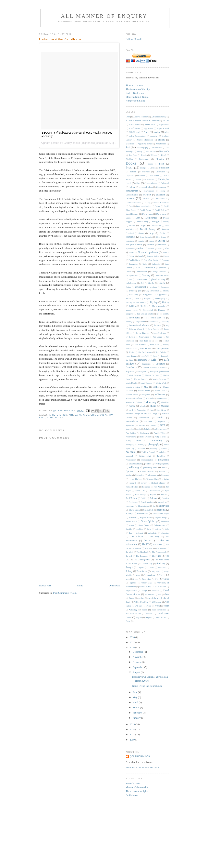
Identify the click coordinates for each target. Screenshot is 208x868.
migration (146, 395)
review (144, 483)
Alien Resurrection (137, 136)
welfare (141, 598)
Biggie (144, 155)
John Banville (140, 345)
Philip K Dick (160, 437)
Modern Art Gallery (134, 402)
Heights (147, 298)
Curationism (160, 199)
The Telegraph (142, 556)
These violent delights (137, 791)
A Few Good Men (141, 117)
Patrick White (160, 433)
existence (162, 245)
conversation (149, 191)
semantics (162, 502)
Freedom (165, 260)
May (135, 697)
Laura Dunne (131, 356)
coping (162, 191)
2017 (133, 642)
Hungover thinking (135, 101)
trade (138, 575)
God (142, 283)
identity (166, 314)
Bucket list (164, 168)
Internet (158, 325)
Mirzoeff (149, 398)
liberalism (142, 360)
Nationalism (144, 418)
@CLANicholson (140, 756)
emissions (130, 241)
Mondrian (165, 402)
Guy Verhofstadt (152, 291)
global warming (158, 279)
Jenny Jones (144, 337)
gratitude (154, 287)
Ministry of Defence (134, 398)
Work (157, 606)
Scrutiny (165, 498)
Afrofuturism (58, 415)
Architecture (161, 144)
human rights (132, 310)
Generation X (150, 268)
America (154, 136)
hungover (130, 314)
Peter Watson (146, 437)
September (138, 667)
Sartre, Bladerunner (136, 93)
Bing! (164, 155)
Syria (149, 529)
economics (131, 237)
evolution (150, 245)
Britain (153, 168)
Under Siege (147, 583)
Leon (155, 356)
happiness (161, 295)
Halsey (166, 291)
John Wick (154, 345)
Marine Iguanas (159, 379)
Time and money (134, 85)
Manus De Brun (152, 375)
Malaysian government (159, 372)
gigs (86, 415)
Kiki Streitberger (145, 352)
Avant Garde (157, 147)
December (138, 652)
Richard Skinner (158, 483)
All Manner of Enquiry (104, 16)
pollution (162, 452)
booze (150, 164)
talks (167, 529)
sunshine (139, 529)
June (135, 692)
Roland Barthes (132, 487)
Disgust (143, 226)
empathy (141, 241)
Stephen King (160, 518)
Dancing (147, 202)
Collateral (165, 183)
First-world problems (148, 252)
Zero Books (161, 617)
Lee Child (145, 356)
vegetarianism (131, 590)
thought (129, 567)
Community (161, 187)
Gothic (128, 287)
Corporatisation (132, 195)
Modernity (151, 402)
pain (139, 429)
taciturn (158, 529)
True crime (147, 579)
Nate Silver (161, 410)
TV (157, 579)
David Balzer (145, 210)
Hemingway (160, 298)
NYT (163, 425)
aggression (148, 128)
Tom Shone (142, 571)
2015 (133, 724)
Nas (151, 410)
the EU (148, 540)
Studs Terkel (144, 525)
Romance (146, 487)
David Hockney (132, 214)
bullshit (133, 172)
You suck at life (133, 614)
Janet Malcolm (160, 333)
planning (153, 448)
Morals (143, 406)
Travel (162, 575)
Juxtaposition (163, 348)
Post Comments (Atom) (65, 593)
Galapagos (156, 264)
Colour (132, 187)
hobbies (132, 306)
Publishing (134, 467)
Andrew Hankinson (145, 140)
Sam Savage (140, 494)
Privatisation (131, 460)
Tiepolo (141, 567)
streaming (165, 521)
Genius (129, 272)
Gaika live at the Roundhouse (147, 686)
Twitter (166, 579)
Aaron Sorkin (135, 124)
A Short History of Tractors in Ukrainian (142, 121)
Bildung (154, 155)
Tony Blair (156, 571)
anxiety (162, 140)
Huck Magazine (159, 306)
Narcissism (141, 410)
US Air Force (161, 587)
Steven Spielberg (149, 521)
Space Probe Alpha (161, 514)
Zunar (128, 621)
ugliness (133, 583)
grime (94, 415)
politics (130, 452)
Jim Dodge (158, 337)
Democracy (151, 218)
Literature (160, 364)
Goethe (151, 283)
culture (130, 198)
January (137, 718)
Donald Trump (148, 229)
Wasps (132, 598)
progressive (164, 460)
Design (155, 222)
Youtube (149, 614)
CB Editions (154, 175)
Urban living (145, 587)
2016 (133, 647)
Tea (130, 533)
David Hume (147, 214)
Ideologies (135, 318)
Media (155, 387)
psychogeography (162, 464)
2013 (133, 734)
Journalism (146, 348)
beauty (140, 151)
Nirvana (142, 425)
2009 (133, 740)
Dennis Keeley (142, 222)
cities (138, 183)
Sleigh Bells (148, 510)
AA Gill (166, 121)
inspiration (140, 321)
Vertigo (144, 590)
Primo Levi (145, 456)
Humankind (148, 310)
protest (148, 464)
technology (152, 533)
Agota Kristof (163, 128)
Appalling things (145, 144)
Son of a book (133, 783)
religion (165, 479)
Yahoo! (144, 610)
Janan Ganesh (142, 333)
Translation (150, 575)
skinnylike (164, 506)
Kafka (132, 352)
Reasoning (140, 475)
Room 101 (140, 491)
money (132, 406)
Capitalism (130, 175)
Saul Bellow (131, 498)
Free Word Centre (151, 260)
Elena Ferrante (146, 237)
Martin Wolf (161, 383)
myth (131, 410)
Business (146, 172)
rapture (162, 471)
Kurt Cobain (161, 352)
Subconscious (160, 525)
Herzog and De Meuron (136, 302)
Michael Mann (132, 395)
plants (163, 448)
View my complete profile (143, 768)
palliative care (160, 429)
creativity (147, 195)
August (137, 672)
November (138, 657)
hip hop (154, 302)
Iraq (167, 325)
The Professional (159, 552)
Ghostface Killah (162, 275)
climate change (151, 183)
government (140, 287)
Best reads (164, 151)
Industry (129, 321)
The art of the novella (137, 787)
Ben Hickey (151, 151)
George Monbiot (159, 272)
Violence (155, 590)
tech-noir (140, 533)
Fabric (141, 249)
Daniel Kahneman (162, 202)
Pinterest (142, 448)
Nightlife (161, 421)
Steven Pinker (132, 521)
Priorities (161, 456)
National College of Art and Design (142, 414)
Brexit (130, 167)
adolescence (150, 124)
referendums (153, 475)
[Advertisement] (80, 554)
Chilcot (138, 179)
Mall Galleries (135, 375)
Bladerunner (144, 159)
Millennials (160, 395)
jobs (157, 341)
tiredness (162, 567)
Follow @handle (134, 39)
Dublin (162, 233)
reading (129, 475)
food (140, 256)
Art (71, 415)
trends (136, 579)
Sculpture (133, 502)
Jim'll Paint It (145, 341)
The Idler (149, 548)
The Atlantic (137, 537)
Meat (146, 387)
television (165, 533)
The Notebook (142, 552)
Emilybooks (132, 795)
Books (131, 163)
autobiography (142, 147)
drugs (152, 233)
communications (146, 187)
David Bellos (160, 210)
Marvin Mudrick (133, 387)
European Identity (134, 245)
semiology (130, 506)
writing (133, 610)
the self (129, 556)
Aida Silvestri (134, 132)
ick (158, 314)
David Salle (161, 214)
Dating (157, 206)
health (128, 298)
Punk (164, 467)
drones (141, 233)
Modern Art (161, 398)
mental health (144, 391)
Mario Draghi (131, 383)
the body (155, 537)
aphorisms (130, 144)
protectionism (135, 464)
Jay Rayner (130, 337)
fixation (166, 252)
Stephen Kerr (145, 518)
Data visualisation (144, 206)
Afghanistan (164, 124)
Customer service (133, 202)
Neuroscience (132, 421)
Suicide (129, 529)
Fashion (151, 249)
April (136, 702)
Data (131, 206)
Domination (156, 226)
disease (132, 226)
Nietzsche (148, 421)
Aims (146, 132)
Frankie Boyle (134, 260)
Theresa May (147, 564)
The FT (145, 544)
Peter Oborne (131, 437)
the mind (129, 552)
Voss (159, 594)
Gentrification (141, 272)
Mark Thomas (146, 383)
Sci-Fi (144, 498)
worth (166, 606)
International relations (139, 325)
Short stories (143, 506)
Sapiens (153, 494)
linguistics (146, 364)
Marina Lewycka (141, 379)
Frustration (134, 264)
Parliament (145, 433)
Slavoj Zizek (134, 510)
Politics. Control (148, 452)
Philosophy (157, 441)
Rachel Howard (147, 471)
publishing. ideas (150, 467)
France (166, 256)
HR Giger (144, 306)
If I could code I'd (155, 318)
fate (160, 249)
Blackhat (129, 159)
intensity (165, 321)
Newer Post (45, 586)
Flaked (132, 256)
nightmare (130, 425)
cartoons (142, 175)
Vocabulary (149, 594)
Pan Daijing (131, 433)
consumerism (132, 191)
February (138, 713)
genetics (163, 268)
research (133, 483)
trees (128, 579)
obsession (130, 429)
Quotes (129, 471)
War (167, 594)
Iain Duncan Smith (145, 314)
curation (146, 199)
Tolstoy (129, 571)
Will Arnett (157, 602)
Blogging (160, 159)
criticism (161, 195)
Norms (153, 425)
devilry (166, 222)
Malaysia (142, 372)
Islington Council (136, 329)
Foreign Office (153, 256)
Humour (162, 310)
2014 (133, 729)
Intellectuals (153, 321)
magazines (130, 372)
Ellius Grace (161, 237)
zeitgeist (149, 617)
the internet (161, 548)
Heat (137, 298)
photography (154, 444)
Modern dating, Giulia (137, 97)
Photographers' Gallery (135, 444)
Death (128, 218)
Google (162, 283)
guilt (140, 291)
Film (167, 249)
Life (154, 360)
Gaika (78, 415)
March (136, 708)
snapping (161, 510)
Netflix (160, 418)
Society (129, 514)
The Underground (142, 560)
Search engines (147, 502)
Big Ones (133, 155)
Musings (165, 406)
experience (130, 249)
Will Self (139, 606)
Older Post (114, 586)
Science (153, 498)
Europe (161, 241)
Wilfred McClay (141, 602)
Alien (167, 132)
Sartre (163, 494)
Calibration (160, 172)
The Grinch (157, 544)
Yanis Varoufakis (159, 610)
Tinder (151, 567)
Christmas (150, 179)
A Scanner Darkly (159, 117)
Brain (162, 164)
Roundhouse (55, 418)
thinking (161, 563)
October (137, 662)
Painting (147, 429)
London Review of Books (154, 368)
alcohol (157, 132)
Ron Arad (158, 487)
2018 (133, 637)
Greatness (165, 287)
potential (129, 456)
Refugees (165, 475)
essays (151, 241)
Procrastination (147, 460)
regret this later (135, 479)
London (131, 367)
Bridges (143, 168)
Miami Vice (160, 391)
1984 (128, 117)
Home (80, 586)
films (131, 252)
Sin (154, 506)
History (165, 302)
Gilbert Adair (141, 279)
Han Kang (134, 295)
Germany (146, 275)
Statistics (132, 518)
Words (148, 606)
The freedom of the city (138, 89)
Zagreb (139, 617)
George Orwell (132, 275)
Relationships (152, 479)
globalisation (131, 283)
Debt (138, 218)
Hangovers (147, 295)
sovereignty (143, 514)
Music (103, 415)
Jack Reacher (154, 329)
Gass (138, 268)
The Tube (156, 556)
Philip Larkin (133, 441)
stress (132, 525)
